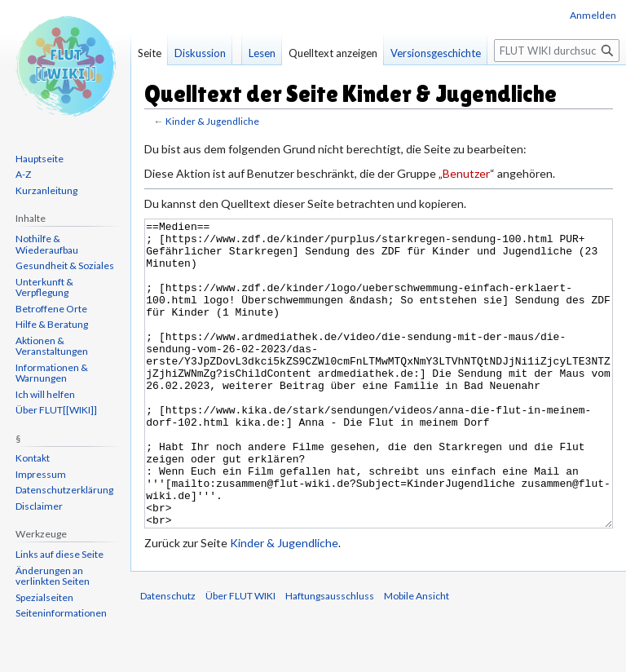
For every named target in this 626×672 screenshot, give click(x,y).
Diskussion (200, 53)
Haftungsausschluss (330, 657)
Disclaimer (39, 506)
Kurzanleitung (46, 190)
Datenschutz (168, 657)
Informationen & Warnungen (52, 373)
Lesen (262, 53)
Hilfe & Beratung (52, 324)
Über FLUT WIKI (240, 657)
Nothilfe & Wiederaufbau (47, 244)
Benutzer (466, 173)
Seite (150, 53)
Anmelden (593, 15)
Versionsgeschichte (436, 53)
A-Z (23, 174)
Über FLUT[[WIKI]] (56, 410)
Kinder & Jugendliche (212, 121)
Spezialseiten (44, 597)
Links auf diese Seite (60, 554)
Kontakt (33, 458)
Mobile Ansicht (417, 657)
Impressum (41, 474)
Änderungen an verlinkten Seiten (53, 576)
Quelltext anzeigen (333, 53)
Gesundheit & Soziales (65, 265)
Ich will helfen (45, 394)
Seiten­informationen (61, 613)
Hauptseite (40, 159)
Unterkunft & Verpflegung (44, 287)
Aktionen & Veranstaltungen (52, 346)
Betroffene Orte (51, 309)
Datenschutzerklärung (64, 490)
